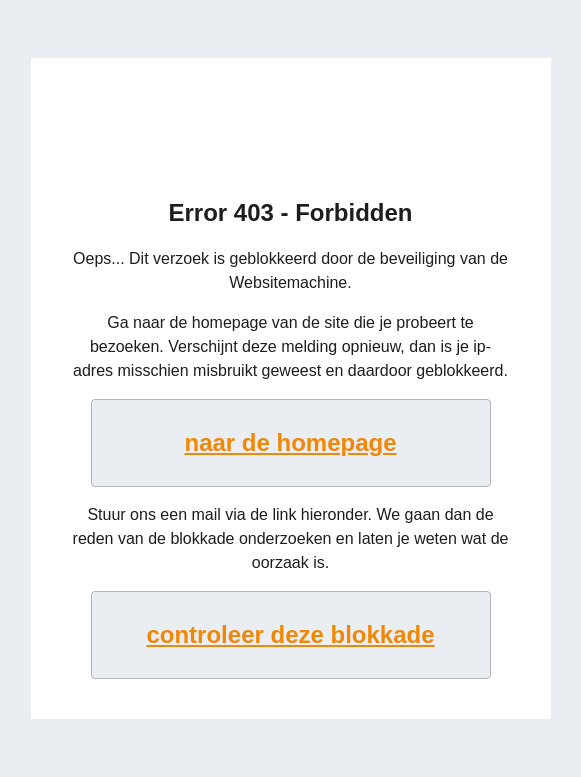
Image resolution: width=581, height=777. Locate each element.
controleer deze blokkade (290, 634)
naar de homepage (290, 442)
